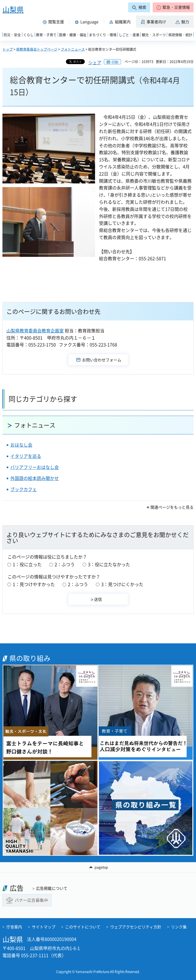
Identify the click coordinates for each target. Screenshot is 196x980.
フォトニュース (73, 49)
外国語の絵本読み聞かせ (35, 478)
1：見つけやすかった (34, 584)
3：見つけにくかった (122, 584)
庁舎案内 (14, 927)
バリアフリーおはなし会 (35, 467)
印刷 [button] (115, 62)
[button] (173, 7)
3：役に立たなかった (109, 564)
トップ (8, 49)
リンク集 (179, 927)
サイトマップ (44, 927)
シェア (95, 62)
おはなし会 (21, 445)
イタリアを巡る (26, 456)
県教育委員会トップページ (37, 49)
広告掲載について (52, 888)
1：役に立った (27, 564)
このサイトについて (83, 927)
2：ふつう (65, 564)
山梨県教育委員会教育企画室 (35, 331)
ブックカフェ (24, 489)
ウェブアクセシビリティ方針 (136, 927)
